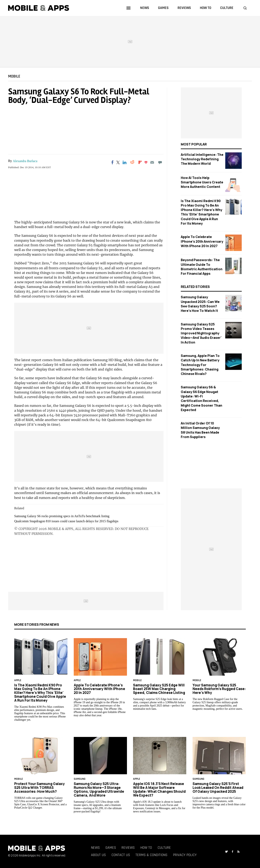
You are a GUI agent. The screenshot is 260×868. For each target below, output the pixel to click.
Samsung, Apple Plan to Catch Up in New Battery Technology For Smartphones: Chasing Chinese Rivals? (200, 365)
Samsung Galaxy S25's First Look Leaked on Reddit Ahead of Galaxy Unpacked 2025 (218, 788)
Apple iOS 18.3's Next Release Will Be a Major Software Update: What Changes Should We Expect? (159, 789)
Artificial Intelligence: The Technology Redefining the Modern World (202, 159)
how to (206, 8)
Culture (164, 848)
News (95, 848)
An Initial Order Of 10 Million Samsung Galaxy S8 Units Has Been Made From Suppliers (200, 430)
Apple (18, 680)
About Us (98, 855)
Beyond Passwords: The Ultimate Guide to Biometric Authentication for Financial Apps (202, 267)
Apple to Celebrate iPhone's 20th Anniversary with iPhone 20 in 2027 (202, 241)
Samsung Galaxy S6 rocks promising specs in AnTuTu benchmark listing (62, 516)
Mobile (14, 76)
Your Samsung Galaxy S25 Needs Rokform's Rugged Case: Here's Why (219, 689)
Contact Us (121, 855)
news (145, 8)
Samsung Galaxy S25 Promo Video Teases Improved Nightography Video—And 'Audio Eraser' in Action (201, 333)
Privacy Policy (185, 855)
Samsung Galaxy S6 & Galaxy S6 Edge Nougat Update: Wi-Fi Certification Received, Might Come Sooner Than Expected (201, 398)
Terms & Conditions (151, 855)
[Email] (152, 162)
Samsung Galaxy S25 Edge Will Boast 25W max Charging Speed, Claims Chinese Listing (159, 689)
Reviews (128, 848)
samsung (80, 779)
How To (146, 848)
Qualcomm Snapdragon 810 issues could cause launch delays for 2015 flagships (66, 521)
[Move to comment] (160, 162)
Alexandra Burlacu (25, 161)
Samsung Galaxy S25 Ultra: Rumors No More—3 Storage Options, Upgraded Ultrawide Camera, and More (99, 789)
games (163, 8)
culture (227, 8)
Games (111, 848)
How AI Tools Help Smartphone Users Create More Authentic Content (202, 182)
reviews (184, 8)
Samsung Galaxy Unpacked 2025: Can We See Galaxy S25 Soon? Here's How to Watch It (200, 304)
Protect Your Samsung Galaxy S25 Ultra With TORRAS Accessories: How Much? (40, 788)
